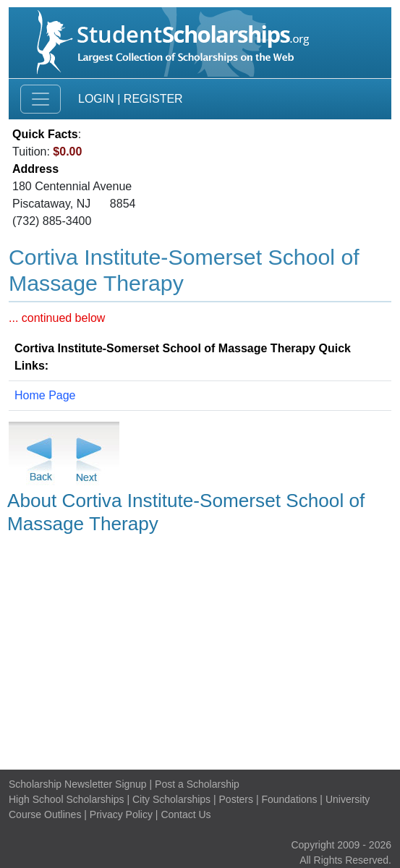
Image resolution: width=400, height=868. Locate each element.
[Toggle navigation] (41, 99)
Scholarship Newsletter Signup (78, 784)
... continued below (57, 318)
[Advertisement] (200, 650)
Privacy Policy (121, 814)
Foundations (289, 799)
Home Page (45, 395)
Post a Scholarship (197, 784)
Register (153, 99)
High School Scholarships (67, 799)
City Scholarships (171, 799)
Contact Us (186, 814)
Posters (236, 799)
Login (96, 99)
